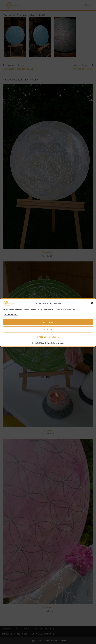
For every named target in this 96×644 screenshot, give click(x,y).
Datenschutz (50, 347)
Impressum (60, 347)
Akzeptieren (48, 326)
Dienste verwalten (11, 319)
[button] (92, 307)
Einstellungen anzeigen (48, 341)
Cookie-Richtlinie (38, 347)
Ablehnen (48, 333)
